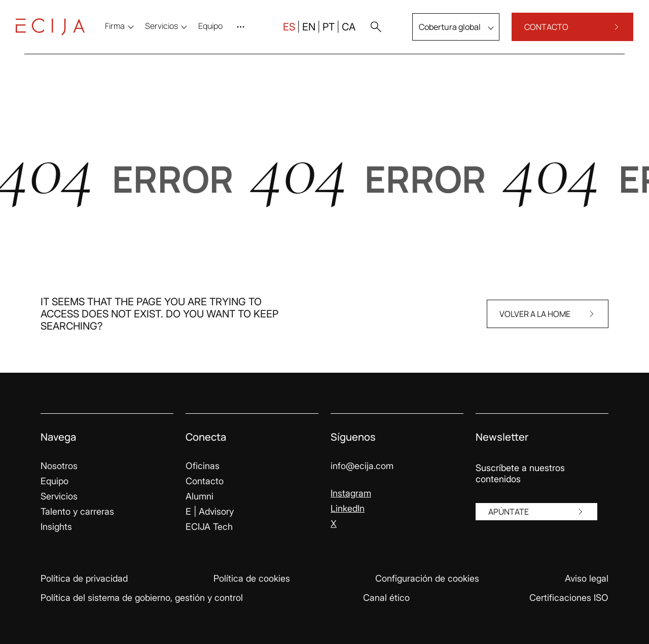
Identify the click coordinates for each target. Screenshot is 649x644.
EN (300, 32)
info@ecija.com (362, 466)
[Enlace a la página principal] (59, 32)
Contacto (205, 481)
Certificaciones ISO (569, 598)
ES (280, 32)
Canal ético (386, 598)
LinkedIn (348, 508)
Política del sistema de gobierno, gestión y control (142, 598)
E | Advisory (210, 511)
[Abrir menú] (251, 32)
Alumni (200, 496)
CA (340, 32)
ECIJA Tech (209, 527)
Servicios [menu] (170, 31)
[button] (367, 32)
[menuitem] (219, 31)
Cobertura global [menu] (441, 32)
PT (320, 32)
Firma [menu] (123, 31)
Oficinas (203, 466)
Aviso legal (587, 578)
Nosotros (59, 466)
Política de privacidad (84, 578)
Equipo (55, 481)
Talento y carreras (77, 511)
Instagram (351, 493)
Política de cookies (252, 578)
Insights (56, 527)
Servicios (59, 496)
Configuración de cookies (427, 578)
